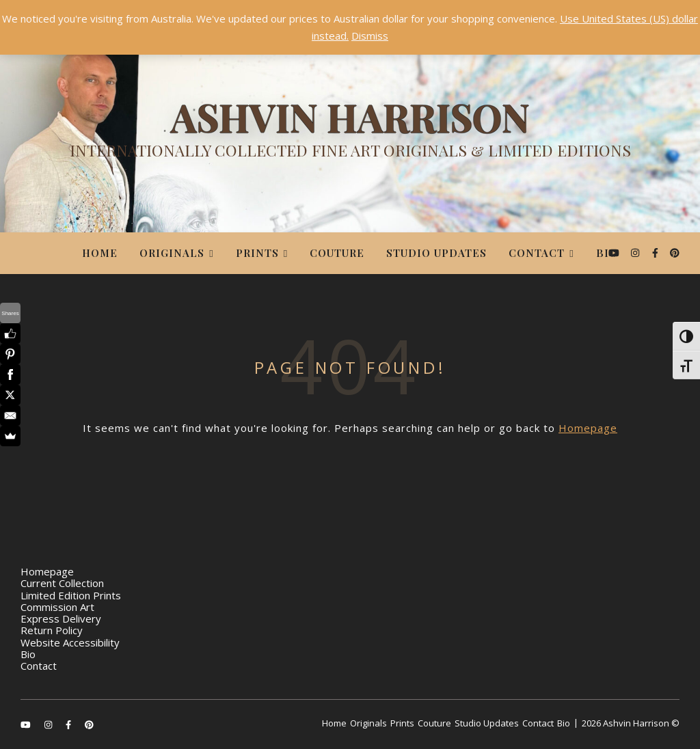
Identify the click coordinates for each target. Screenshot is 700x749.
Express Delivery (61, 618)
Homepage (588, 428)
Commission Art (57, 607)
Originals (172, 253)
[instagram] (636, 253)
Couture (337, 253)
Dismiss (370, 36)
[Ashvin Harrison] (350, 133)
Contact (537, 253)
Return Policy (52, 630)
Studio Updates (436, 253)
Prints (257, 253)
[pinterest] (675, 253)
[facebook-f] (657, 253)
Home (100, 253)
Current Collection (62, 583)
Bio (607, 253)
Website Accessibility (70, 642)
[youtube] (615, 253)
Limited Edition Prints (71, 595)
